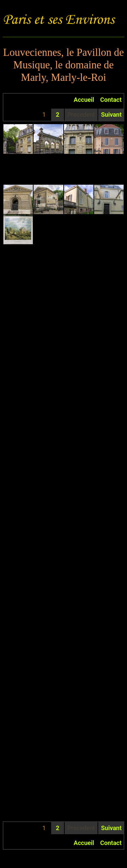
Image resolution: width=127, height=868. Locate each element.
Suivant (111, 115)
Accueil (84, 100)
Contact (111, 100)
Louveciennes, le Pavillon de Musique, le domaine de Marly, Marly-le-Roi (63, 65)
